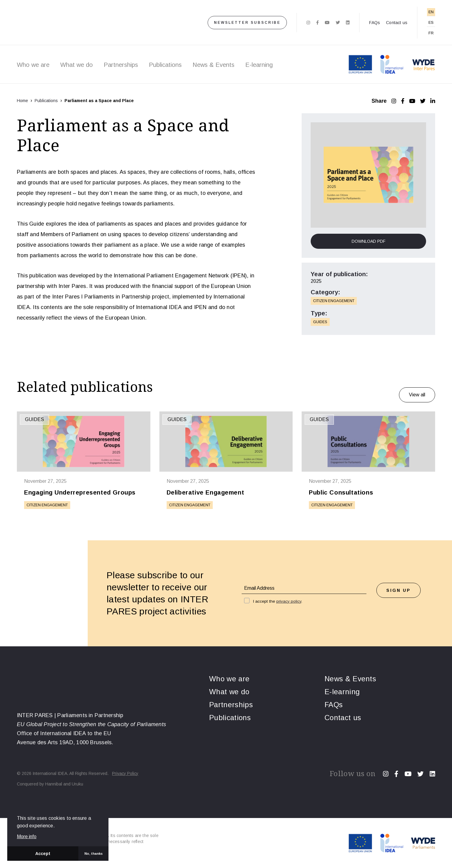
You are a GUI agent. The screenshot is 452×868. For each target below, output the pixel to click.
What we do (77, 65)
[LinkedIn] (433, 101)
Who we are (33, 65)
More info (27, 837)
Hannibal (54, 784)
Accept (43, 854)
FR (431, 33)
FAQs (375, 23)
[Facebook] (317, 23)
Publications (165, 65)
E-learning (259, 65)
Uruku (77, 784)
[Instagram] (308, 23)
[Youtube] (327, 23)
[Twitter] (338, 23)
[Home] (92, 22)
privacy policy (289, 601)
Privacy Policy (125, 773)
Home (22, 101)
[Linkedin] (348, 23)
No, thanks (94, 854)
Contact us (397, 23)
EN (431, 12)
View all (417, 395)
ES (431, 22)
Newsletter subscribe (247, 23)
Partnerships (121, 65)
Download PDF (369, 241)
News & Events (213, 65)
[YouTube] (412, 101)
